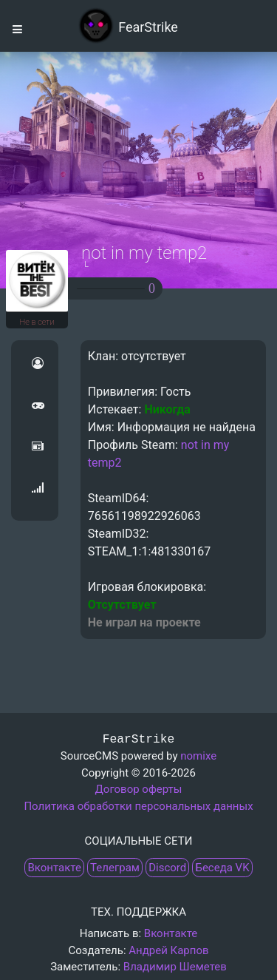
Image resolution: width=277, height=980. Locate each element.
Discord (167, 868)
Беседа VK (222, 868)
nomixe (198, 756)
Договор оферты (139, 789)
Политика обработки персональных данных (138, 806)
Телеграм (115, 868)
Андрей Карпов (168, 950)
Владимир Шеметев (175, 967)
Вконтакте (54, 868)
